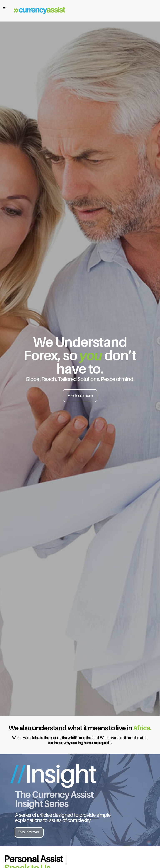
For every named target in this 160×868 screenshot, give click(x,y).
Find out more (80, 395)
